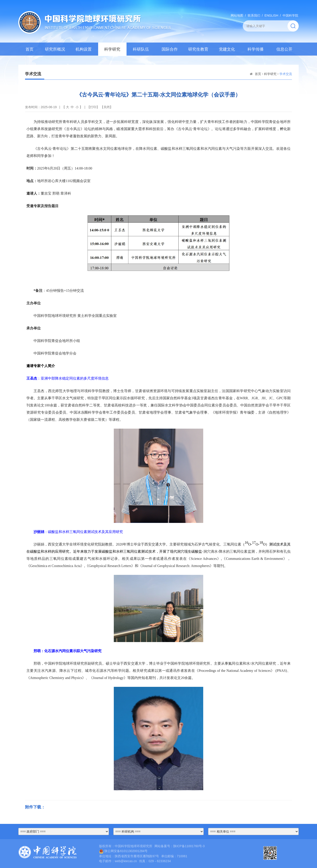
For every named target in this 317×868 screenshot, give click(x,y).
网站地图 (237, 15)
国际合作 (170, 49)
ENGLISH (271, 15)
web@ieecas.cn (126, 861)
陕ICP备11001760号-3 (189, 846)
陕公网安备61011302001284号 (123, 851)
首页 (30, 49)
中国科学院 (290, 15)
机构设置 (84, 49)
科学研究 (112, 49)
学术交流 (286, 74)
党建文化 (227, 49)
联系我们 (254, 15)
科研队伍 (141, 49)
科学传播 (256, 49)
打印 (93, 107)
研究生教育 (198, 49)
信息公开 (284, 49)
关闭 (107, 107)
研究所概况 (55, 49)
